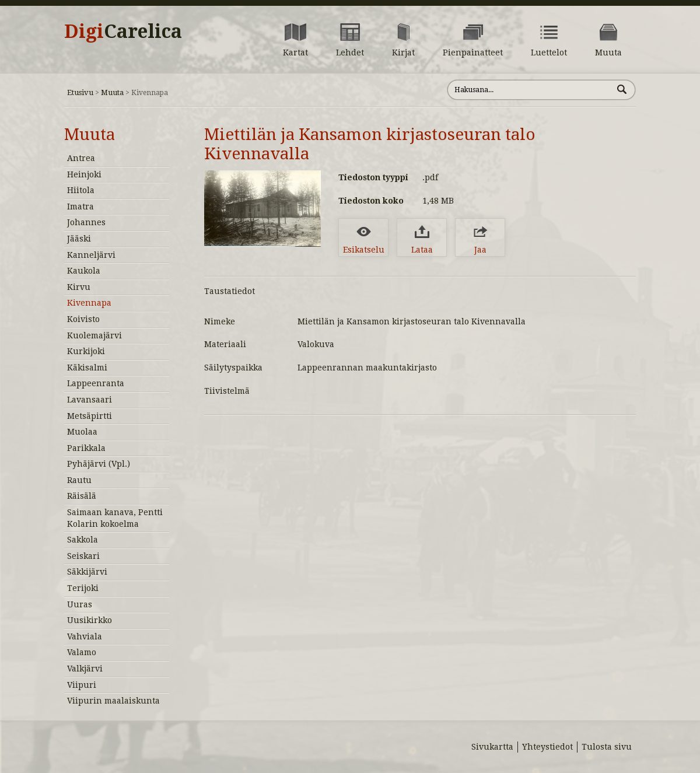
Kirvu (79, 287)
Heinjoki (84, 174)
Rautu (79, 480)
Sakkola (83, 540)
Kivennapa (89, 303)
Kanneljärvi (91, 255)
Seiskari (83, 556)
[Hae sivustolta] (530, 90)
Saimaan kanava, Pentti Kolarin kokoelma (115, 518)
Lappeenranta (96, 383)
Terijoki (83, 588)
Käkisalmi (87, 368)
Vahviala (85, 636)
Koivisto (83, 319)
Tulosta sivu (607, 747)
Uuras (80, 604)
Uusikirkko (90, 620)
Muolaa (82, 432)
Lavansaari (90, 400)
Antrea (81, 158)
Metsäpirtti (90, 416)
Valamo (82, 652)
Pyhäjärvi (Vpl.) (99, 464)
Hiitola (81, 190)
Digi (123, 32)
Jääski (79, 239)
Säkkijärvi (87, 572)
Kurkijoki (86, 351)
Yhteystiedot (547, 747)
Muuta (112, 92)
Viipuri (82, 685)
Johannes (86, 222)
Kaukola (84, 271)
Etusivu (80, 92)
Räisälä (82, 496)
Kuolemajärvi (94, 335)
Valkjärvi (85, 669)
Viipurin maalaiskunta (113, 701)
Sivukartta (492, 747)
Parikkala (86, 448)
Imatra (80, 207)
